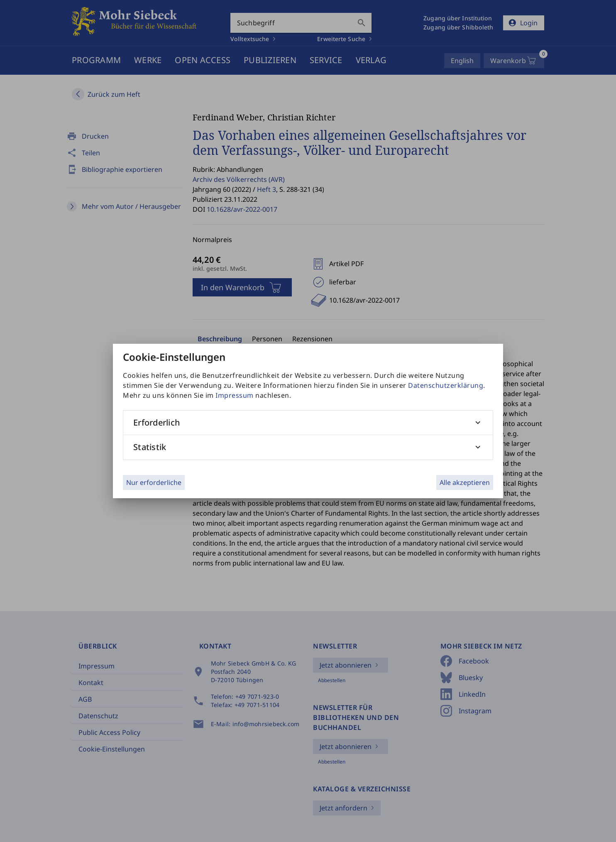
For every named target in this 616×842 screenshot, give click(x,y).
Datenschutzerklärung (446, 385)
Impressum (235, 395)
